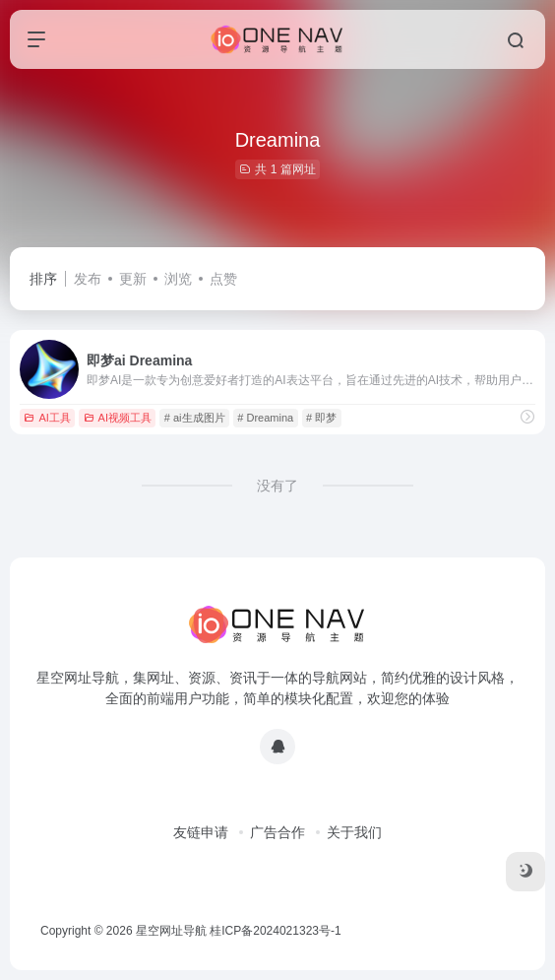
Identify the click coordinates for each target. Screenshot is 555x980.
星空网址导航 (171, 931)
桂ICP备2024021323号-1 (275, 931)
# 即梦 (321, 418)
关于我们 (354, 832)
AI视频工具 (118, 418)
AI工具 (47, 418)
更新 (133, 279)
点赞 (223, 279)
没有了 (277, 486)
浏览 (178, 279)
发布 (88, 279)
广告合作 (277, 832)
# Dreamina (265, 418)
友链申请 (201, 832)
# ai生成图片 (195, 418)
